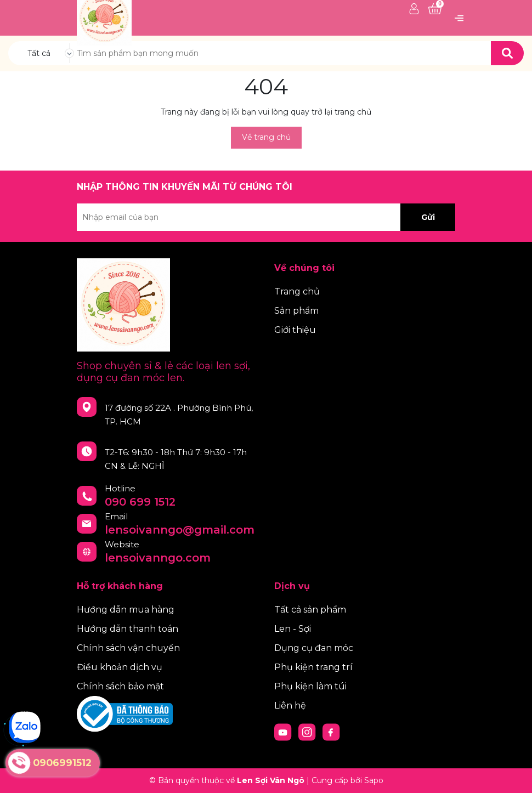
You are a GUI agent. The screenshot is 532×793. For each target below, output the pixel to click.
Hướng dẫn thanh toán (128, 629)
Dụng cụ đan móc (314, 648)
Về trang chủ (266, 137)
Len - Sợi (293, 629)
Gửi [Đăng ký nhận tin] (428, 217)
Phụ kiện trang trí (313, 667)
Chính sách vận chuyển (128, 648)
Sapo (374, 780)
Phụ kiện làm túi (310, 686)
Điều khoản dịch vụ (120, 667)
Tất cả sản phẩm (310, 610)
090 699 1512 (140, 502)
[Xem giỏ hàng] (435, 9)
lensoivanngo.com (158, 558)
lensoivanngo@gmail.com (180, 530)
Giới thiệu (295, 330)
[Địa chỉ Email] (266, 217)
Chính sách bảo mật (120, 686)
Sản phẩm (296, 311)
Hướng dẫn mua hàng (126, 610)
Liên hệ (290, 706)
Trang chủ (297, 291)
